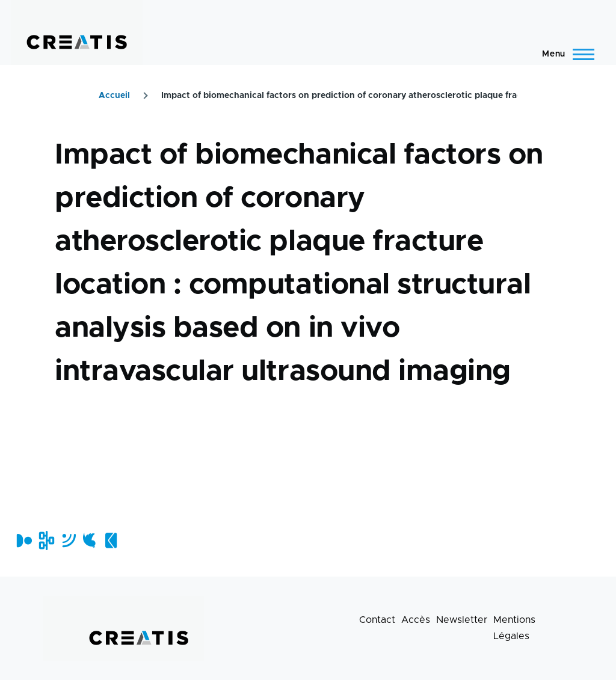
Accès (416, 620)
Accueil (114, 96)
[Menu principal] (565, 54)
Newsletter (462, 620)
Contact (377, 620)
